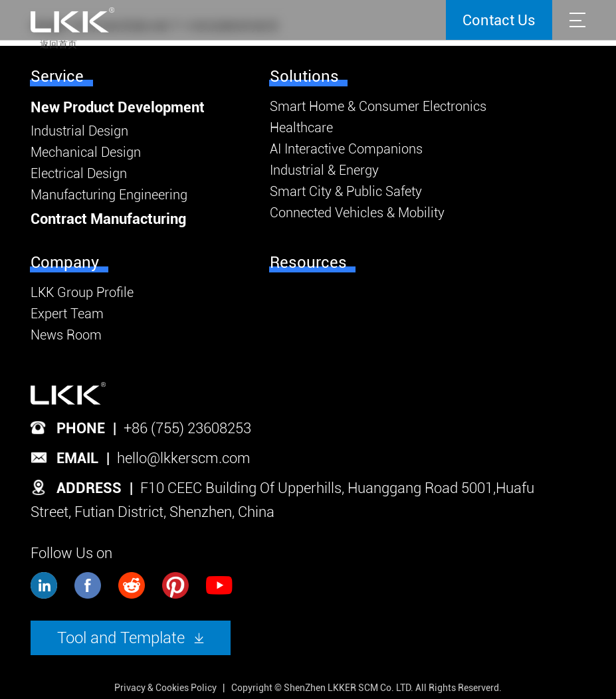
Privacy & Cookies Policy (165, 688)
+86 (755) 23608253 (187, 428)
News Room (66, 335)
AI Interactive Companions (346, 149)
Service (57, 76)
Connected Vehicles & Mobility (357, 213)
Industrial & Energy (324, 170)
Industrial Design (79, 131)
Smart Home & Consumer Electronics (378, 106)
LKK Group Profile (82, 292)
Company (65, 262)
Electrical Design (79, 173)
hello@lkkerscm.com (184, 458)
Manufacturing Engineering (109, 195)
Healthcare (301, 128)
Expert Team (67, 314)
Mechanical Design (86, 152)
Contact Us (499, 20)
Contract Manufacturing (108, 219)
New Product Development (118, 107)
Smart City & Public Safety (346, 191)
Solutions (304, 76)
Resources (308, 262)
